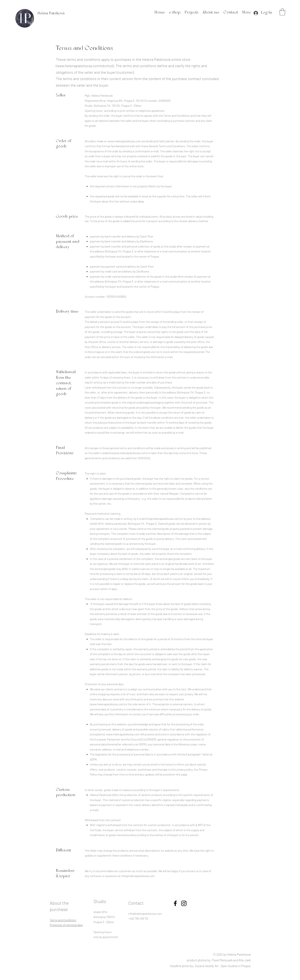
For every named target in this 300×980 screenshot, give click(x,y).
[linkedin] (184, 903)
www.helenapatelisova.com (124, 141)
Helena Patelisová (51, 14)
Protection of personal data (66, 925)
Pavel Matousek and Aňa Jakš (231, 960)
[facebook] (175, 903)
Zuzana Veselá (204, 966)
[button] (282, 12)
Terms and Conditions (63, 920)
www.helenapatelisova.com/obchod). (86, 66)
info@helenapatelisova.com (162, 519)
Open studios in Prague (236, 966)
